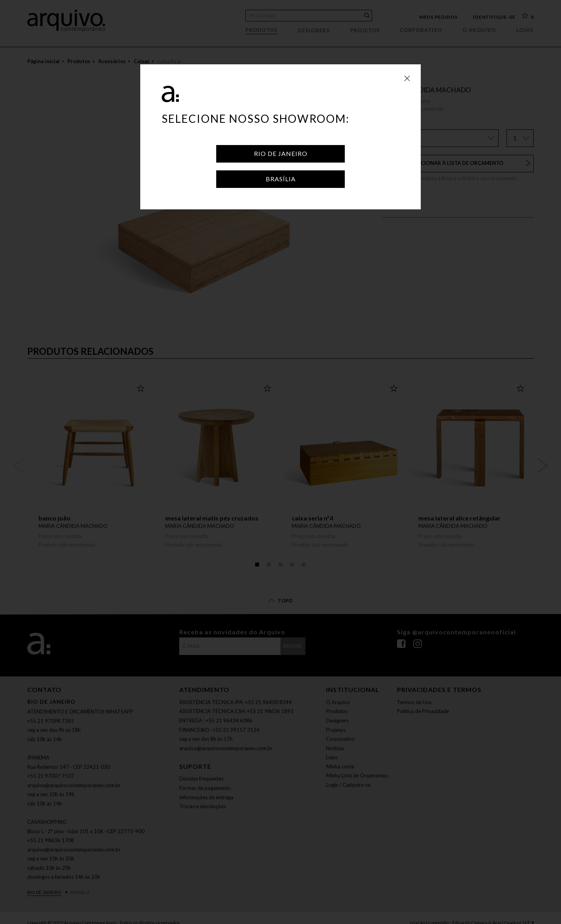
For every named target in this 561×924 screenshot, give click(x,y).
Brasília (281, 179)
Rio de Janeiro (281, 153)
